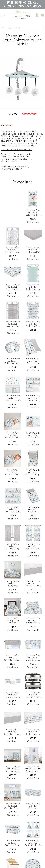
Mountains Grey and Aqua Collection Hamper (33, 472)
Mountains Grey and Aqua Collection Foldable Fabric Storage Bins (33, 806)
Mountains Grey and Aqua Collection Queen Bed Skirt (33, 583)
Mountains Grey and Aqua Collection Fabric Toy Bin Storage (13, 843)
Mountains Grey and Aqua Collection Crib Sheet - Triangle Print (13, 324)
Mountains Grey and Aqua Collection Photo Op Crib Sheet (33, 213)
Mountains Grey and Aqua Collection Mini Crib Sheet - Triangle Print (33, 250)
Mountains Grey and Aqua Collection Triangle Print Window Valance (13, 658)
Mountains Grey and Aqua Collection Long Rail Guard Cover (33, 695)
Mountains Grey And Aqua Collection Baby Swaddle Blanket (13, 472)
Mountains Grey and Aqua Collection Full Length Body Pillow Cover (33, 361)
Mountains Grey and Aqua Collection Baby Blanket (33, 398)
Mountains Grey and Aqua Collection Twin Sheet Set (33, 621)
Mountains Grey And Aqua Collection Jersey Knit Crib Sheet (13, 250)
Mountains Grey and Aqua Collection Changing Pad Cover (33, 509)
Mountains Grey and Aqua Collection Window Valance (33, 658)
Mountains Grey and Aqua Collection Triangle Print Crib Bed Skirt (13, 732)
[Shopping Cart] (42, 15)
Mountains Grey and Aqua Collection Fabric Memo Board (13, 509)
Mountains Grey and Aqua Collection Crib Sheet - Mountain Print (33, 324)
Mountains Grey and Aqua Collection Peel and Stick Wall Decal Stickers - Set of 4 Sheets (13, 398)
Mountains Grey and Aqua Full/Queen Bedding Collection (13, 583)
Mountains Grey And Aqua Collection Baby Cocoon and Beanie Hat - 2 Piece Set (13, 435)
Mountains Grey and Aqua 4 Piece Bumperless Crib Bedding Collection (33, 769)
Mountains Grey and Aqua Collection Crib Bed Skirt (33, 732)
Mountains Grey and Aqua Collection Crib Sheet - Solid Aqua (33, 287)
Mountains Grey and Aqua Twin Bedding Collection (13, 621)
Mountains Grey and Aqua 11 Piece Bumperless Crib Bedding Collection (13, 769)
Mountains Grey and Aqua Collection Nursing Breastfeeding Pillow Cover (13, 361)
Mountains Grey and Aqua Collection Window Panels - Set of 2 (33, 546)
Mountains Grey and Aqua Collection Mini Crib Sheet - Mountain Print (13, 287)
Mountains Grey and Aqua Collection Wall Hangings (13, 695)
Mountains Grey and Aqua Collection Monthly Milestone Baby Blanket (33, 435)
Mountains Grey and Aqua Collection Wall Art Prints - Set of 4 (33, 843)
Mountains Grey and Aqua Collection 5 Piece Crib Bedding (13, 806)
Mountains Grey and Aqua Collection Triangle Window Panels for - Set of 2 (13, 546)
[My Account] (37, 15)
